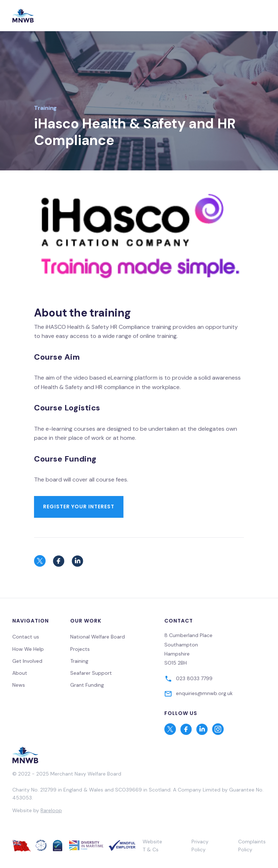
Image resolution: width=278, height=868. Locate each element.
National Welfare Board (98, 637)
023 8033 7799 (194, 678)
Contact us (26, 637)
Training (45, 108)
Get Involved (27, 661)
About (20, 673)
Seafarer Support (91, 673)
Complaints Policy (252, 846)
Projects (80, 649)
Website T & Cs (152, 846)
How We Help (28, 649)
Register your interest (79, 507)
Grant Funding (87, 685)
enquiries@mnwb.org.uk (204, 693)
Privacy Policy (200, 846)
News (19, 685)
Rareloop (51, 810)
